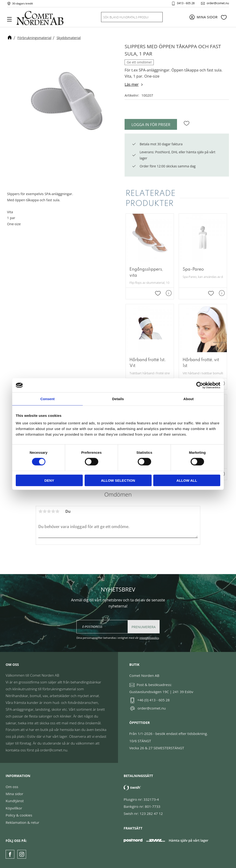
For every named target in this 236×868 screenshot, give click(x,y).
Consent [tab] (48, 399)
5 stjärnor (57, 511)
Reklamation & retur (22, 822)
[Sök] (156, 17)
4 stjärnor (53, 511)
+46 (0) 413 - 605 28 (153, 700)
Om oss (12, 787)
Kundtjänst (15, 801)
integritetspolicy (149, 638)
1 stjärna (40, 511)
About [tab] (189, 399)
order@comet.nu (218, 3)
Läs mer (132, 84)
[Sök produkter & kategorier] (126, 17)
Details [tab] (118, 399)
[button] (11, 21)
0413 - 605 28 (186, 3)
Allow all (187, 480)
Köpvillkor (14, 808)
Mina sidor (14, 794)
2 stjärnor (45, 511)
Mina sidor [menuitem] (207, 17)
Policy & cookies (19, 815)
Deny (49, 480)
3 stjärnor (49, 511)
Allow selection (118, 480)
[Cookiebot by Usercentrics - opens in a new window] (200, 385)
